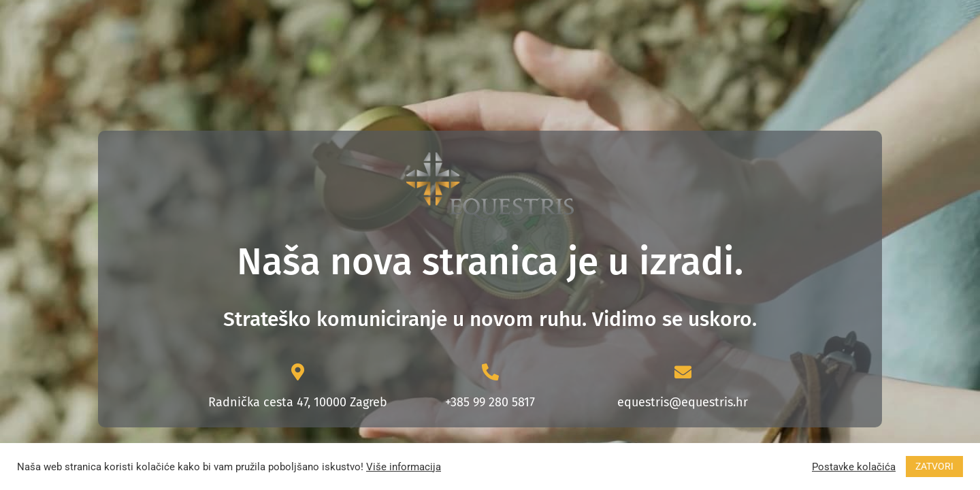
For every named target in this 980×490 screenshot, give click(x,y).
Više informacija (404, 467)
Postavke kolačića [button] (854, 467)
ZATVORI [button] (934, 466)
